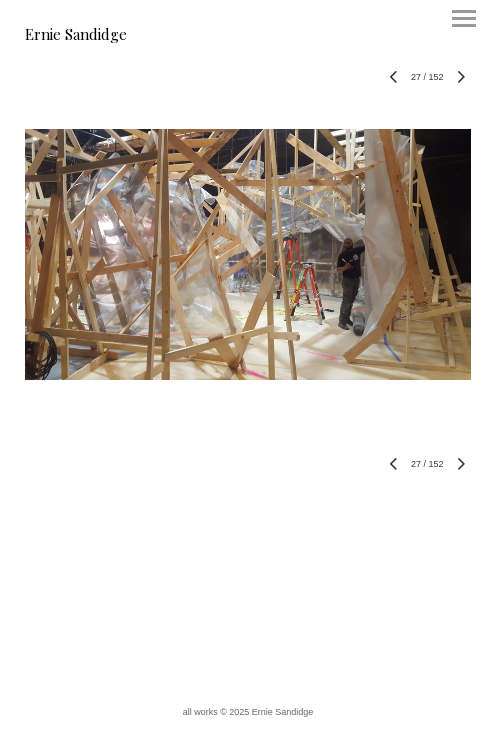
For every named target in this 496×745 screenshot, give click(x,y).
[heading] (76, 36)
